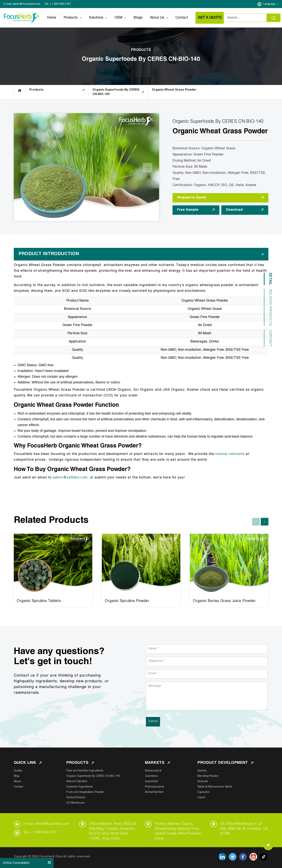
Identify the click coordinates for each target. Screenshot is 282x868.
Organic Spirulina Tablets (39, 601)
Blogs (138, 18)
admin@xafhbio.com (70, 478)
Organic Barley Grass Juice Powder (224, 601)
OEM (118, 18)
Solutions (96, 18)
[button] (265, 522)
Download (245, 210)
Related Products (270, 307)
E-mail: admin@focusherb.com (47, 824)
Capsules (203, 792)
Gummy (202, 771)
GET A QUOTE (210, 18)
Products (71, 18)
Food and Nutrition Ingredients (85, 771)
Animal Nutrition (154, 792)
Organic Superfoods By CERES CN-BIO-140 (93, 776)
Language (271, 4)
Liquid (201, 798)
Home (52, 18)
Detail (270, 279)
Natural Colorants (77, 782)
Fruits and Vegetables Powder (85, 792)
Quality (18, 771)
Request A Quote (220, 198)
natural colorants (230, 454)
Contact (182, 18)
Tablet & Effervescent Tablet (215, 787)
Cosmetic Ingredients (80, 787)
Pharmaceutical (154, 787)
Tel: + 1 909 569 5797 (40, 833)
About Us (157, 18)
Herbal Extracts (76, 798)
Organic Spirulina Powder (127, 601)
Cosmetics (151, 776)
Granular (203, 782)
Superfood (151, 782)
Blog (16, 776)
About (17, 782)
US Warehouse (75, 803)
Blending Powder (208, 776)
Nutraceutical (153, 771)
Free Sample (196, 210)
